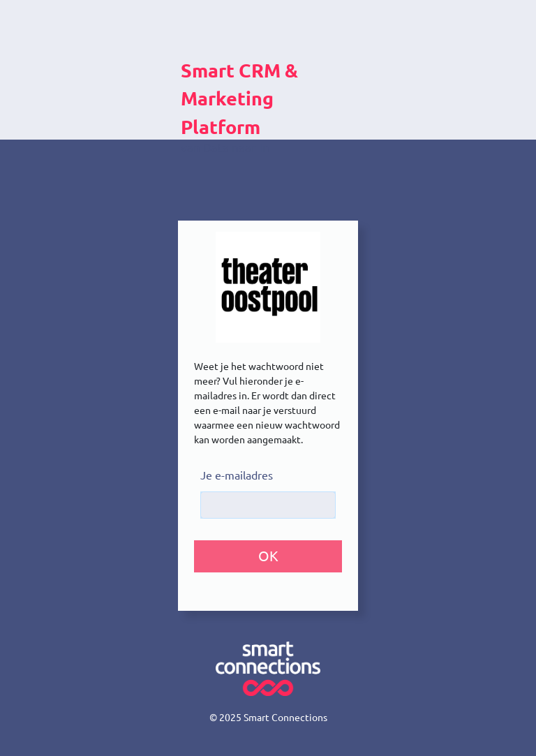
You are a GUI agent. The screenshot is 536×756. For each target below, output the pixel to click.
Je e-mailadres (237, 475)
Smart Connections (285, 718)
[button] (268, 556)
